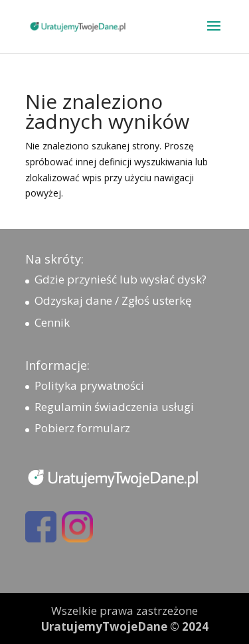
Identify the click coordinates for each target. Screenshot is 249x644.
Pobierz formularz (82, 428)
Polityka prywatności (89, 385)
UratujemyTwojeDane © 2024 (125, 626)
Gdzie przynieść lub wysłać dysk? (121, 279)
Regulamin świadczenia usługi (114, 407)
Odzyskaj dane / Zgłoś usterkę (113, 300)
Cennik (52, 322)
